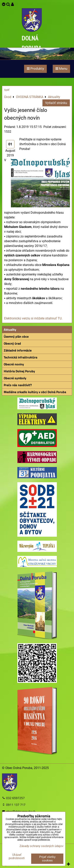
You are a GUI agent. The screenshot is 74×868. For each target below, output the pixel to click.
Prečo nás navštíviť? (18, 385)
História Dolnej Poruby (19, 371)
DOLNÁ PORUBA (32, 43)
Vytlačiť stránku (56, 103)
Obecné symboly (15, 378)
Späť (7, 90)
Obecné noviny (14, 364)
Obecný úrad (12, 343)
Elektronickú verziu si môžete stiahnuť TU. (33, 318)
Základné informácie (18, 350)
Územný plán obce (16, 336)
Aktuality (10, 330)
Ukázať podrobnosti (17, 856)
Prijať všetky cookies (47, 859)
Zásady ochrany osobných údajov (41, 846)
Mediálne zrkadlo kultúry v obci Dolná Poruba (35, 392)
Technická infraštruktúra (21, 357)
